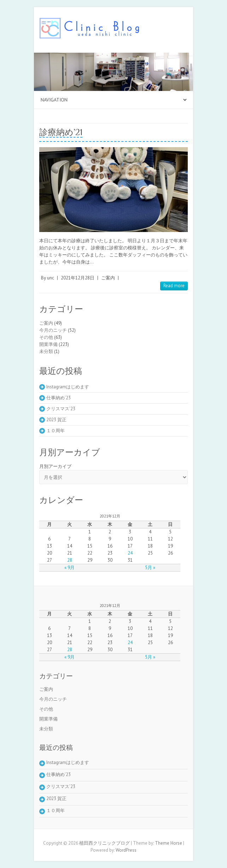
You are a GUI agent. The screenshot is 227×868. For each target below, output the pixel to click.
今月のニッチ (53, 330)
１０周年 (56, 431)
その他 (46, 337)
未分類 (46, 351)
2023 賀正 (56, 420)
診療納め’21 (61, 132)
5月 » (150, 568)
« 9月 (69, 568)
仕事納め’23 (59, 398)
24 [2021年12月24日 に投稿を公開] (130, 553)
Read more (174, 286)
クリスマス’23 (61, 409)
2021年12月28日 (78, 278)
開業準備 (48, 344)
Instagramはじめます (68, 387)
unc (51, 278)
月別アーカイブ (55, 466)
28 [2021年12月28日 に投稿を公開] (70, 560)
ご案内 (108, 278)
